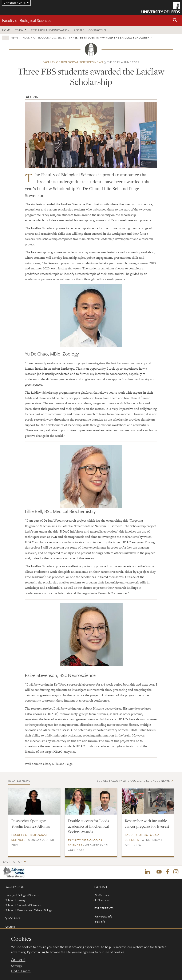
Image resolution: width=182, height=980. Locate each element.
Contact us (97, 30)
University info (104, 917)
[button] (175, 21)
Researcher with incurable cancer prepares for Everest (147, 823)
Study (19, 30)
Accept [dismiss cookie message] (18, 959)
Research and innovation (50, 30)
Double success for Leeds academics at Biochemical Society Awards (88, 826)
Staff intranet (103, 895)
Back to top (12, 861)
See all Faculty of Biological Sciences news (133, 781)
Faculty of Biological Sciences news (73, 62)
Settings (16, 966)
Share (34, 97)
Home (6, 30)
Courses (10, 927)
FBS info (100, 922)
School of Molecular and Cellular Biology (29, 910)
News (15, 37)
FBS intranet (103, 900)
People (79, 30)
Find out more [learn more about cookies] (21, 971)
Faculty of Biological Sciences (27, 20)
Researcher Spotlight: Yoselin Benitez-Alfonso (31, 823)
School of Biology (15, 900)
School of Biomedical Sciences (23, 905)
